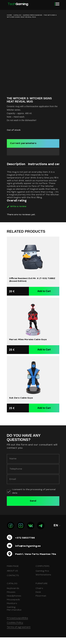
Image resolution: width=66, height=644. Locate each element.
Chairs (39, 595)
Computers (43, 573)
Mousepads (13, 606)
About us (12, 578)
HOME (9, 15)
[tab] (16, 172)
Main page (13, 573)
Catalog (17, 15)
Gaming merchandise (32, 15)
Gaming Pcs (42, 578)
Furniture (42, 590)
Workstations (43, 582)
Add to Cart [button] (44, 298)
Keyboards (13, 595)
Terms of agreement (19, 634)
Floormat (41, 603)
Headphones (14, 603)
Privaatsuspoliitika (17, 625)
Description (16, 171)
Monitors (12, 610)
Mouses (11, 599)
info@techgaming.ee (28, 553)
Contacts (13, 582)
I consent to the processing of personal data (34, 498)
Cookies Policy (15, 629)
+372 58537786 (25, 544)
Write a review (18, 213)
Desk (38, 599)
